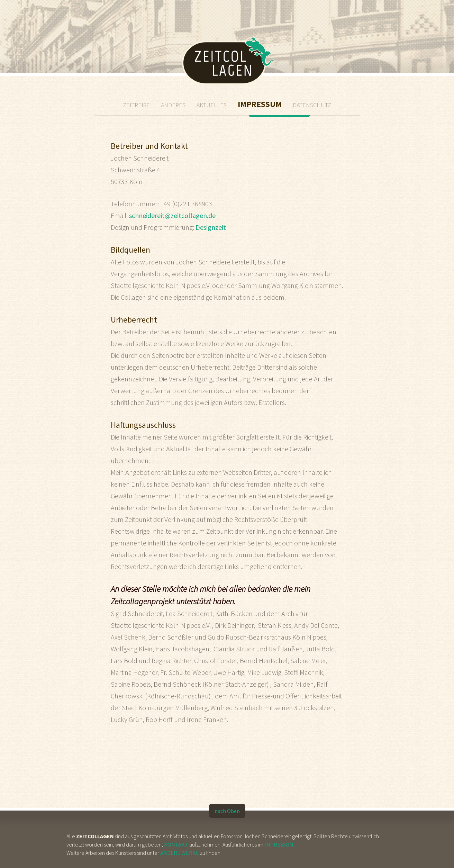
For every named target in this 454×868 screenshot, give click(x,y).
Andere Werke (180, 853)
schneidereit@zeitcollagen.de (172, 215)
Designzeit (211, 227)
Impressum (279, 844)
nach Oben (227, 811)
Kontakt (176, 844)
